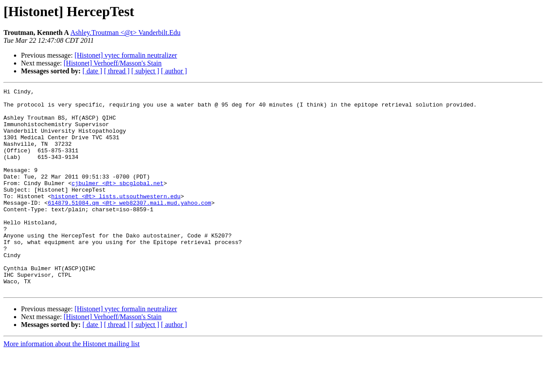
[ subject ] (145, 71)
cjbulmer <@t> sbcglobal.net (118, 203)
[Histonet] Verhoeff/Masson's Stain (113, 63)
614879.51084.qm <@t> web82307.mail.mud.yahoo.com (129, 226)
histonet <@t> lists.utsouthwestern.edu (116, 218)
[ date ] (92, 71)
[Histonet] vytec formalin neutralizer (126, 55)
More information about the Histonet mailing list (72, 384)
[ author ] (174, 71)
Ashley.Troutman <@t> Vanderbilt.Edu (125, 33)
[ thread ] (117, 71)
